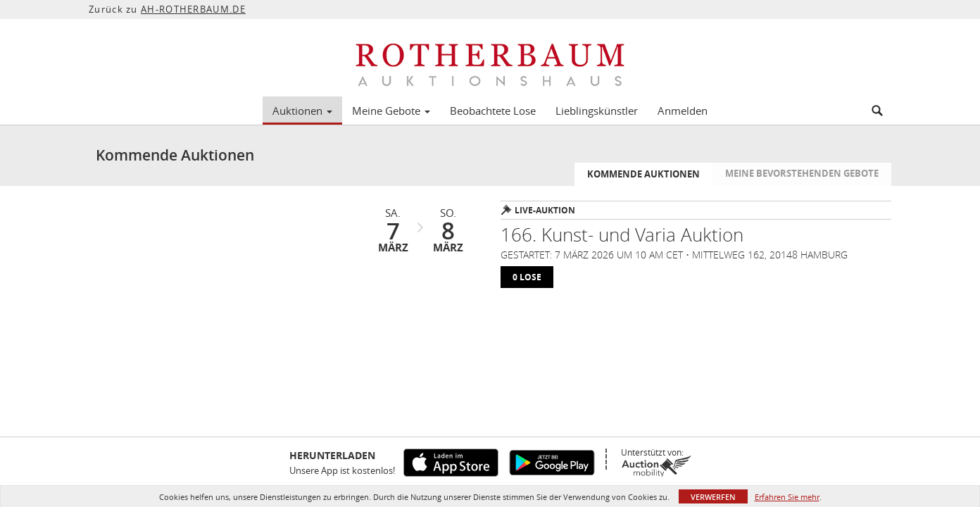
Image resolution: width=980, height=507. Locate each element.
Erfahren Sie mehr (787, 497)
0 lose (527, 277)
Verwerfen (713, 497)
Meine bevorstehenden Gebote (802, 173)
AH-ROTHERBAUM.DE (193, 9)
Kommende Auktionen (643, 174)
